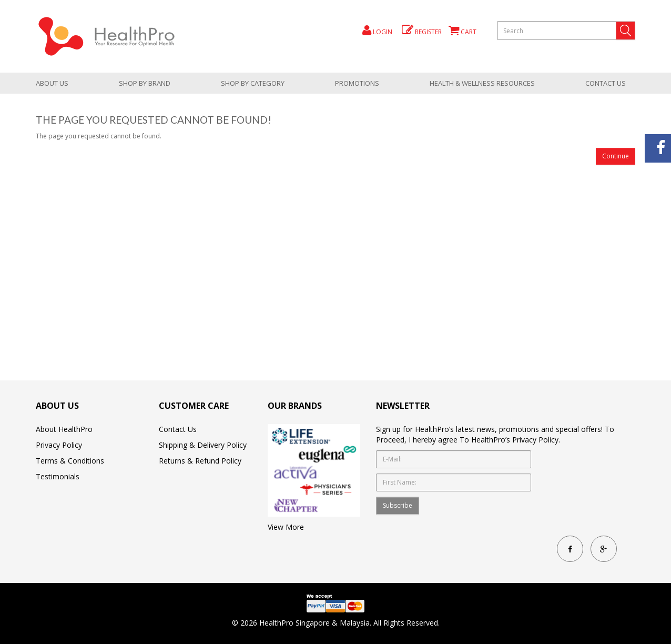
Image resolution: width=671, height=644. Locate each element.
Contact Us (606, 83)
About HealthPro (64, 429)
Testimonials (58, 476)
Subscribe (398, 505)
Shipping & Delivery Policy (203, 445)
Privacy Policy (59, 445)
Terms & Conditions (70, 461)
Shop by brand (145, 83)
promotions (357, 83)
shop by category (253, 83)
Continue (616, 156)
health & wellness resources (482, 83)
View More (286, 527)
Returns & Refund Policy (200, 461)
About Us (52, 83)
